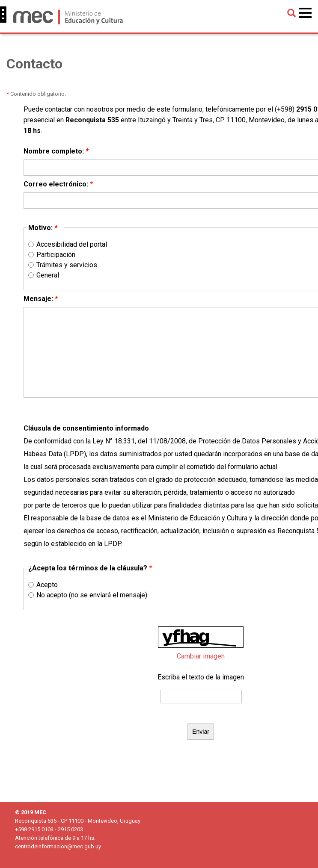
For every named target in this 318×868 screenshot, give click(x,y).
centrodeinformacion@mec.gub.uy (58, 846)
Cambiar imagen (201, 656)
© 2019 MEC (31, 812)
